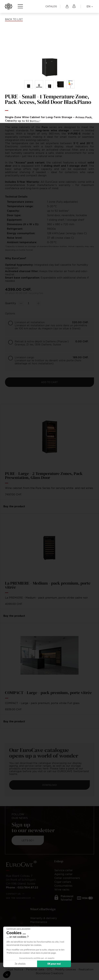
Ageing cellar (63, 874)
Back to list (14, 19)
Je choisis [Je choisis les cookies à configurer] (20, 964)
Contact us (13, 894)
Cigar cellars (63, 882)
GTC (50, 969)
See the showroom (18, 898)
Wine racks (62, 890)
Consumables (63, 886)
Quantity (10, 303)
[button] (7, 975)
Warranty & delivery (44, 918)
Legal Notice (14, 969)
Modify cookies (65, 969)
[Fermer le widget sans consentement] (18, 929)
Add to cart (49, 382)
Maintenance (39, 922)
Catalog (51, 6)
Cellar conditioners (67, 878)
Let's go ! (28, 840)
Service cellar (64, 870)
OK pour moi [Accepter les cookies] (54, 964)
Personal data (35, 969)
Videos (35, 926)
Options (10, 313)
